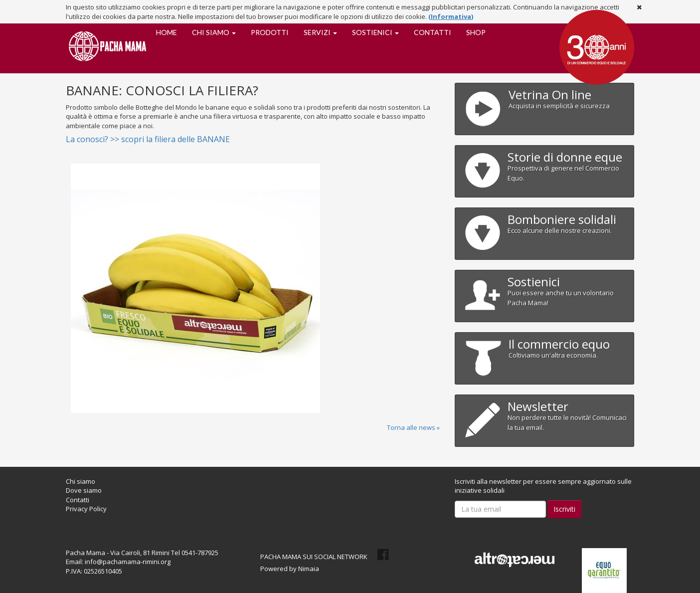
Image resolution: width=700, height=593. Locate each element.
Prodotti (270, 32)
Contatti (433, 32)
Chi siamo (81, 481)
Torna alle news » (413, 427)
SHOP (476, 32)
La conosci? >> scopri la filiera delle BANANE (148, 139)
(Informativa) (451, 16)
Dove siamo (84, 490)
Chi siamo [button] (214, 32)
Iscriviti (564, 509)
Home (167, 32)
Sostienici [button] (375, 32)
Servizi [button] (320, 32)
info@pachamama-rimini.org (128, 562)
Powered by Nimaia (290, 569)
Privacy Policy (86, 509)
